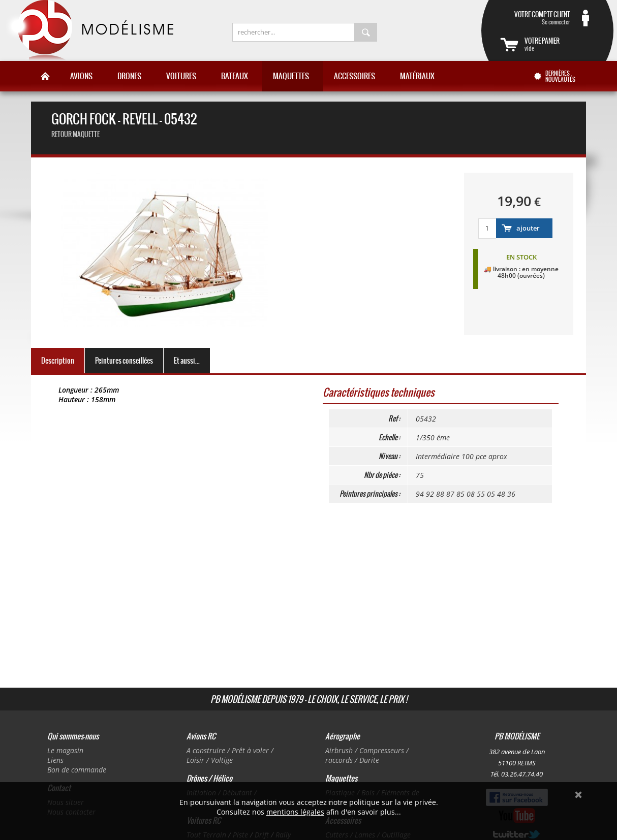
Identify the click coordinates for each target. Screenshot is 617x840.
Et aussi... (187, 361)
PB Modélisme (88, 30)
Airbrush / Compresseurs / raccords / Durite (367, 755)
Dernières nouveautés (560, 76)
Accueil (45, 76)
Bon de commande (77, 770)
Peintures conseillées (124, 361)
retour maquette (75, 134)
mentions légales (295, 812)
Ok (578, 795)
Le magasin (65, 750)
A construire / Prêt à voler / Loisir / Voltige (230, 755)
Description (58, 361)
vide (560, 44)
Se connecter (535, 18)
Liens (55, 760)
